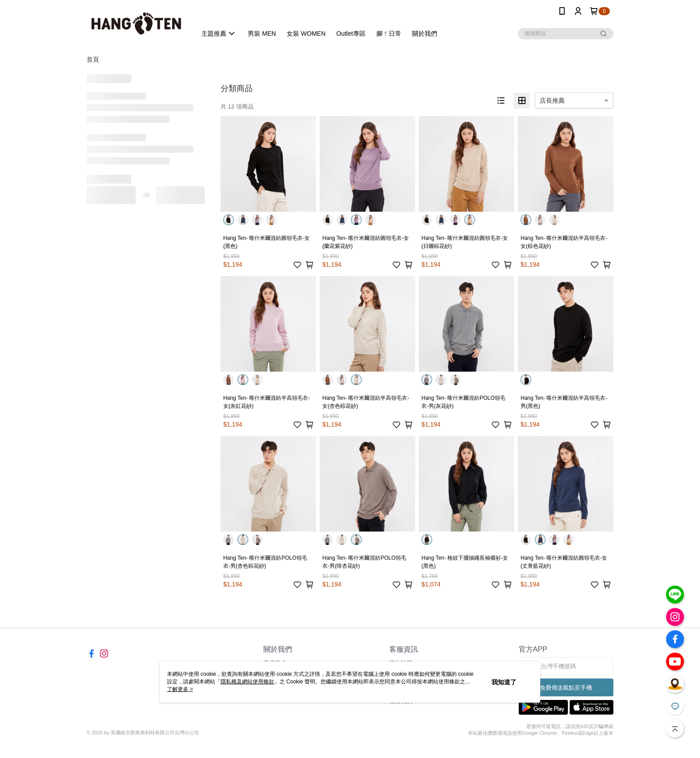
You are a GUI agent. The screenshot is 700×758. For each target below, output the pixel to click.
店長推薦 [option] (552, 101)
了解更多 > (180, 689)
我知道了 (504, 682)
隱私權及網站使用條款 (247, 682)
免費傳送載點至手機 (566, 688)
